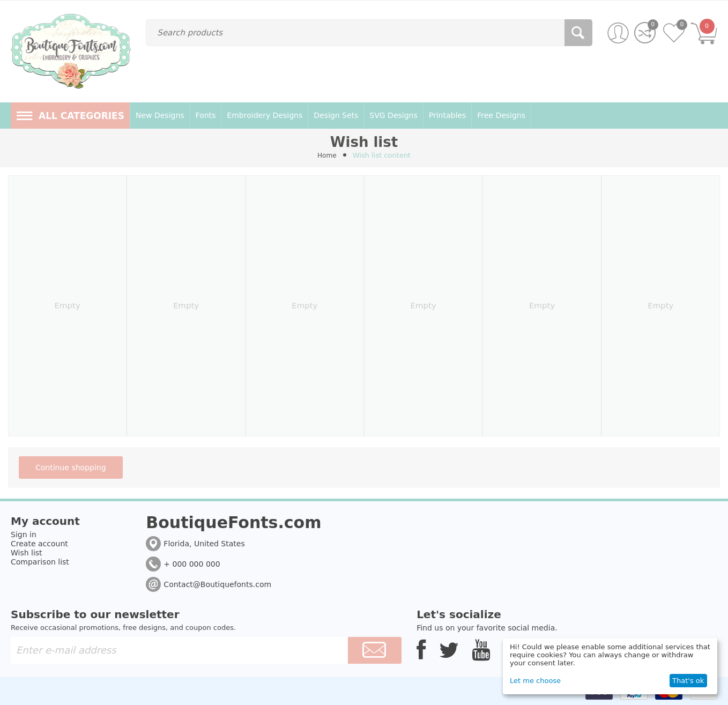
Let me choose (535, 681)
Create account (39, 544)
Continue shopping (71, 467)
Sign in (24, 535)
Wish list (27, 553)
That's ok (688, 681)
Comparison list (40, 562)
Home (327, 155)
